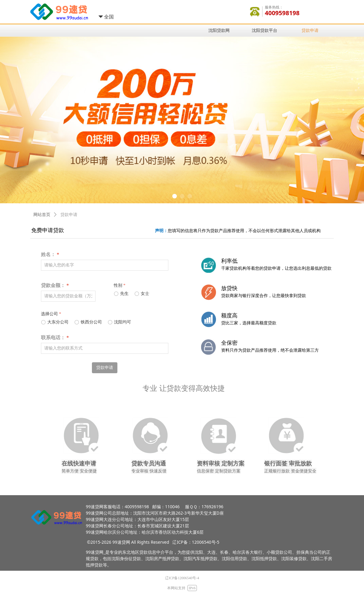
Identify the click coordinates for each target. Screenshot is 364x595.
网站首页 (42, 215)
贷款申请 (69, 215)
